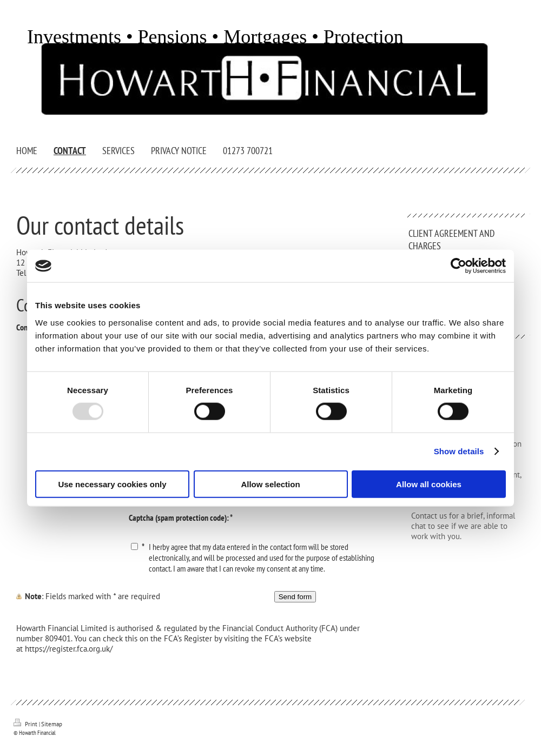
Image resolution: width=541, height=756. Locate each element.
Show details (459, 451)
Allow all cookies (429, 484)
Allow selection (270, 484)
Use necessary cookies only (112, 484)
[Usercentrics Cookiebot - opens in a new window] (458, 266)
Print (26, 724)
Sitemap (52, 724)
